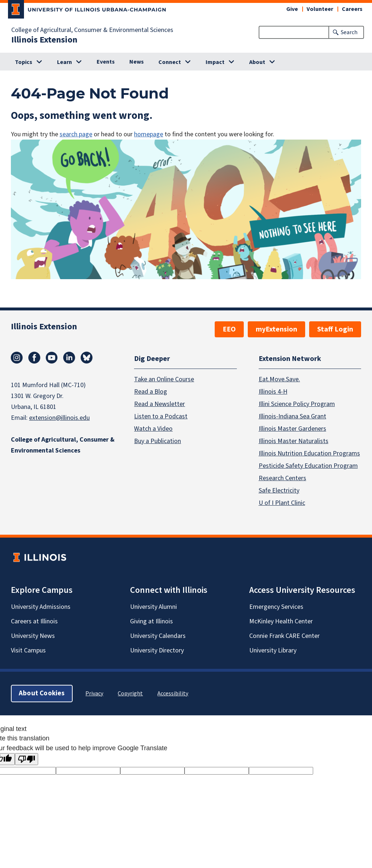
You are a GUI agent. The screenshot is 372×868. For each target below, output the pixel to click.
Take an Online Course (164, 379)
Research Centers (282, 478)
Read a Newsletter (159, 404)
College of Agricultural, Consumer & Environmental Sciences (92, 30)
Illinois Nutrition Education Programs (309, 453)
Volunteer (320, 9)
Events (106, 62)
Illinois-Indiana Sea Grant (292, 416)
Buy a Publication (157, 441)
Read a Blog (151, 392)
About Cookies (42, 693)
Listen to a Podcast (161, 416)
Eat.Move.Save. (279, 379)
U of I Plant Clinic (282, 503)
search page (76, 134)
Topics (24, 62)
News (137, 62)
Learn (64, 62)
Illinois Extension (44, 40)
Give (292, 9)
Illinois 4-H (273, 392)
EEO (229, 329)
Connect (170, 62)
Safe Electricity (279, 491)
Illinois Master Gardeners (292, 429)
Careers (352, 9)
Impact (215, 62)
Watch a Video (153, 429)
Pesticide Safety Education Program (308, 466)
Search (349, 32)
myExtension (276, 329)
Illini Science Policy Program (297, 404)
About (257, 62)
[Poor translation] (27, 759)
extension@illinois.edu (59, 418)
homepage (149, 134)
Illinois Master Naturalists (294, 441)
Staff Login (335, 329)
